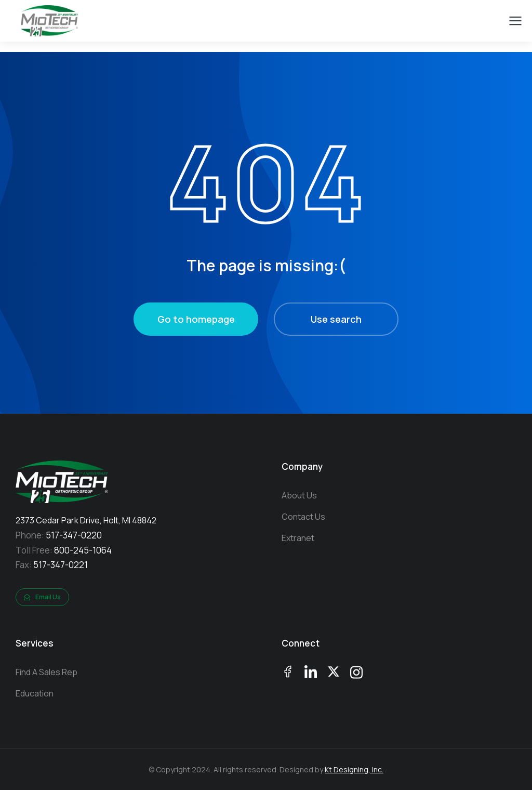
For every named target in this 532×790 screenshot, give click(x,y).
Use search (336, 319)
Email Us (42, 597)
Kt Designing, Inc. (354, 769)
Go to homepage (196, 319)
